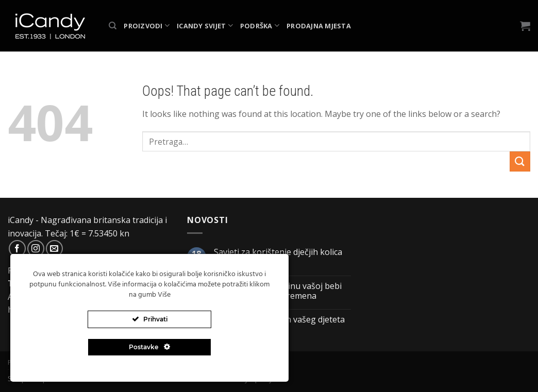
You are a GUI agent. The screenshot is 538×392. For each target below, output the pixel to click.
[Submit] (520, 161)
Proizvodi (147, 25)
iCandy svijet (205, 25)
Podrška (260, 25)
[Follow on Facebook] (17, 249)
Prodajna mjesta (319, 26)
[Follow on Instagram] (36, 249)
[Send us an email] (54, 249)
